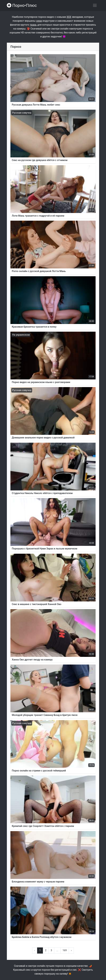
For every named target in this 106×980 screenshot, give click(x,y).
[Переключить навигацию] (95, 5)
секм (39, 21)
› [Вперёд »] (71, 950)
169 (65, 950)
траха (33, 25)
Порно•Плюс (22, 5)
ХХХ (69, 17)
